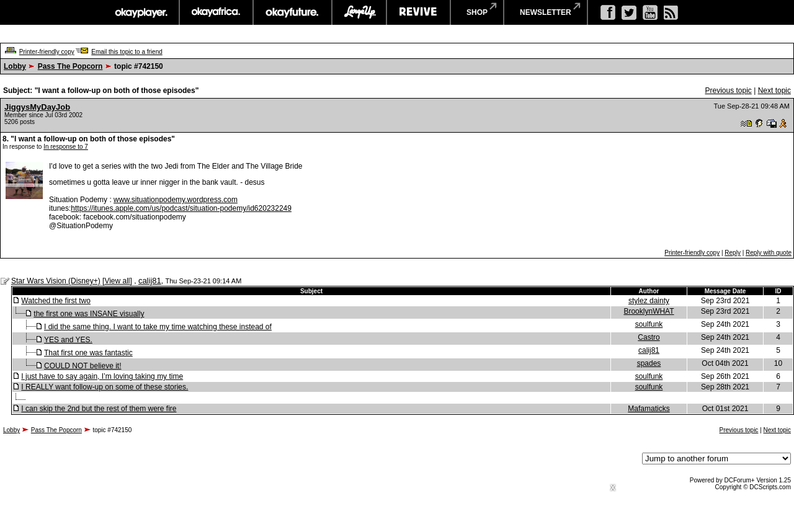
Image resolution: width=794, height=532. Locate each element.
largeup (359, 12)
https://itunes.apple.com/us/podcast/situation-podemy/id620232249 (181, 208)
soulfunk (649, 324)
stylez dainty (649, 301)
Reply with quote (769, 253)
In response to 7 (66, 147)
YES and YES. (68, 340)
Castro (649, 337)
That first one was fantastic (88, 353)
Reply (733, 253)
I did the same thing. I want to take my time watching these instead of (158, 327)
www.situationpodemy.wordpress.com (176, 200)
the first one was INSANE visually (89, 314)
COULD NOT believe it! (83, 366)
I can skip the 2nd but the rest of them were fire (99, 409)
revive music (418, 12)
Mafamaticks (649, 409)
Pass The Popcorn (70, 66)
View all (117, 281)
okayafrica (216, 12)
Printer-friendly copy (47, 52)
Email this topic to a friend (127, 52)
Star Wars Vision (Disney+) (56, 281)
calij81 (150, 281)
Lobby (15, 66)
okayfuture (292, 12)
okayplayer (141, 12)
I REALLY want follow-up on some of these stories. (105, 387)
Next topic (774, 91)
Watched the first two (56, 301)
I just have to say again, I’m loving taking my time (102, 376)
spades (649, 363)
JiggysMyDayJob (37, 107)
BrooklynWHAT (649, 311)
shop (477, 12)
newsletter (546, 12)
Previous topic (728, 91)
